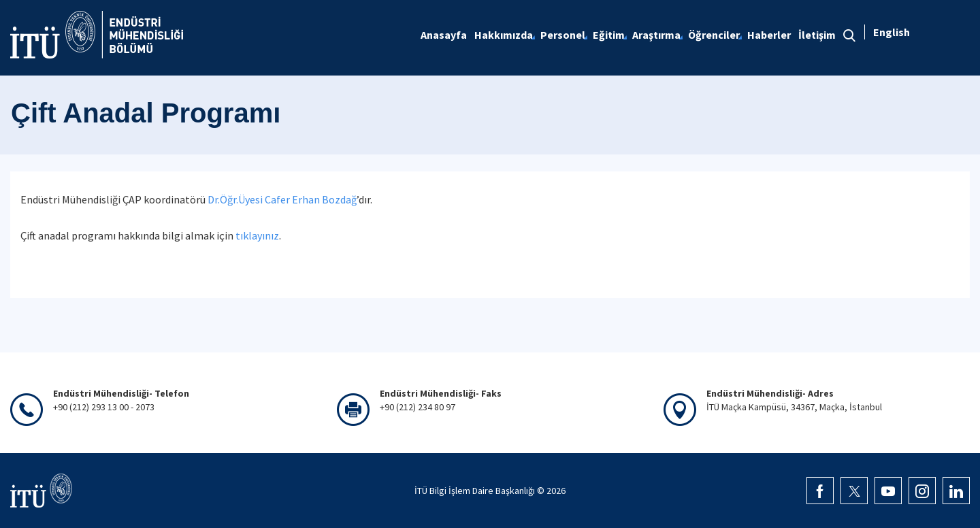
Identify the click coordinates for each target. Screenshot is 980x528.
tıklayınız (257, 235)
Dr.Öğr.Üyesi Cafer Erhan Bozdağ (282, 199)
